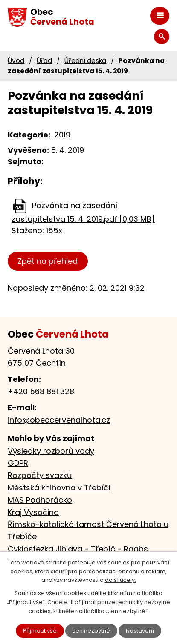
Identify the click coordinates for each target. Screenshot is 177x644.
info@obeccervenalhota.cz (59, 420)
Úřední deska (85, 61)
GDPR (18, 463)
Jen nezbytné (91, 631)
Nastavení (140, 631)
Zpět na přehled (48, 261)
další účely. (120, 580)
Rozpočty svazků (40, 475)
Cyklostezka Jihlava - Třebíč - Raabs (78, 549)
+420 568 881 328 (41, 391)
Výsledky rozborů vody (51, 451)
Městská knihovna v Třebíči (59, 488)
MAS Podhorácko (40, 500)
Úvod (16, 61)
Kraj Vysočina (33, 512)
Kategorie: (29, 135)
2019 (62, 135)
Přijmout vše (40, 631)
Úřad (44, 61)
